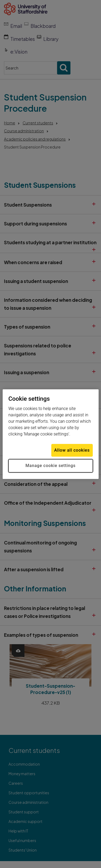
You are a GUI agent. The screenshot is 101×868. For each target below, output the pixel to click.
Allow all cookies (72, 450)
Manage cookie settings (51, 466)
